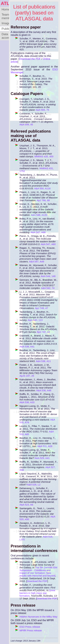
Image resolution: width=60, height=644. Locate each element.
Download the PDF (30, 59)
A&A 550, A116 (42, 188)
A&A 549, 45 (26, 124)
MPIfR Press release (31, 630)
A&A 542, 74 (48, 288)
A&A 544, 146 (48, 276)
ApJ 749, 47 (42, 308)
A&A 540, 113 (35, 320)
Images (5, 23)
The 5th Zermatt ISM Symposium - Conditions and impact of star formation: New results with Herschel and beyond (38, 572)
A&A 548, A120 (39, 215)
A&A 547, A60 (48, 244)
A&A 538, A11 (43, 361)
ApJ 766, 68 (43, 200)
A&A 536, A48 (44, 390)
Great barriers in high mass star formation (37, 593)
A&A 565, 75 (42, 110)
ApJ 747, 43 (43, 332)
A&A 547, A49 (37, 262)
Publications (5, 29)
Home (5, 9)
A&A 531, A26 (45, 446)
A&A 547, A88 (38, 232)
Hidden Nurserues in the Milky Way (38, 617)
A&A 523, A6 (26, 505)
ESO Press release (30, 627)
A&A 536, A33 (27, 402)
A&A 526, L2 (34, 485)
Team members (5, 16)
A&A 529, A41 (42, 458)
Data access (5, 36)
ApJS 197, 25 (27, 376)
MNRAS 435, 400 (44, 156)
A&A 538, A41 (27, 347)
